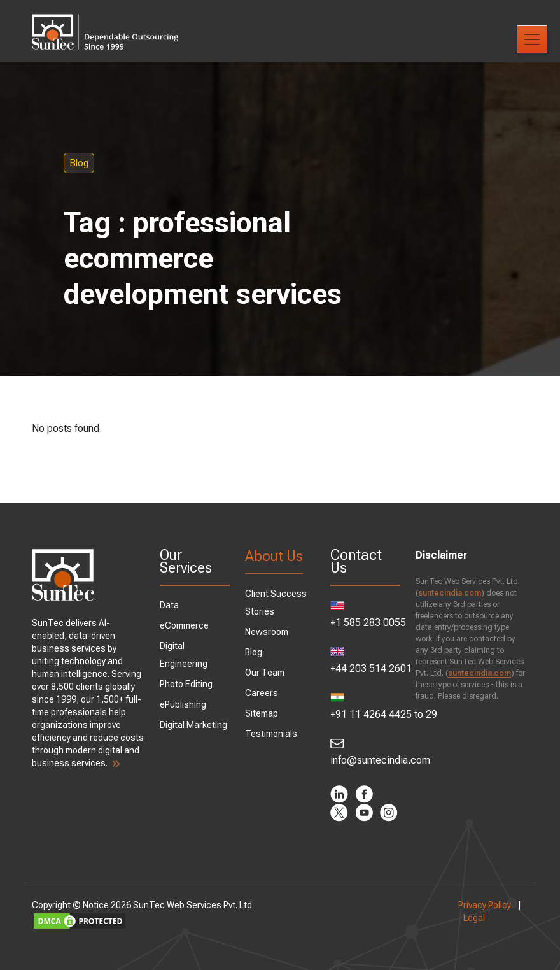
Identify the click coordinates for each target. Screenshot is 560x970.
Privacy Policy (485, 905)
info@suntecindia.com (365, 752)
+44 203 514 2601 (365, 661)
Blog (79, 163)
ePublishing (183, 704)
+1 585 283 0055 (365, 615)
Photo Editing (186, 684)
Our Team (265, 673)
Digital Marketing (193, 725)
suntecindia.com (450, 593)
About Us (274, 556)
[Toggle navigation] (532, 39)
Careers (262, 693)
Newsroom (267, 632)
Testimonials (271, 734)
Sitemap (262, 713)
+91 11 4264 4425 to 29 (365, 707)
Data (169, 605)
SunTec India (105, 23)
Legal (474, 918)
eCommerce (184, 625)
